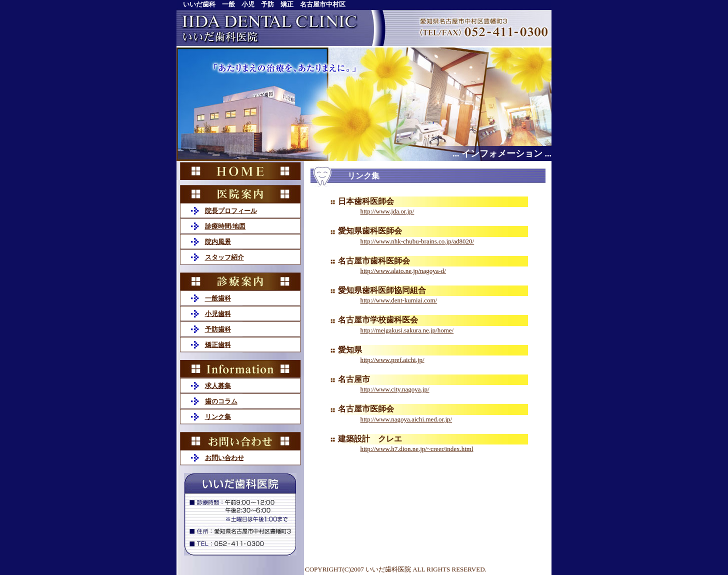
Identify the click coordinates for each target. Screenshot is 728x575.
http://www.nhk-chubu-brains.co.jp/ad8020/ (417, 241)
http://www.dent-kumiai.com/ (399, 300)
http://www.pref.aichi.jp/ (392, 360)
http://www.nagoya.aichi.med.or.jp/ (406, 419)
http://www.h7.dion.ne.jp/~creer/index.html (417, 449)
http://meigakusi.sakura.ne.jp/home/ (407, 330)
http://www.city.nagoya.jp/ (395, 389)
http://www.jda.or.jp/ (387, 211)
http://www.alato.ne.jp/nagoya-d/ (403, 271)
